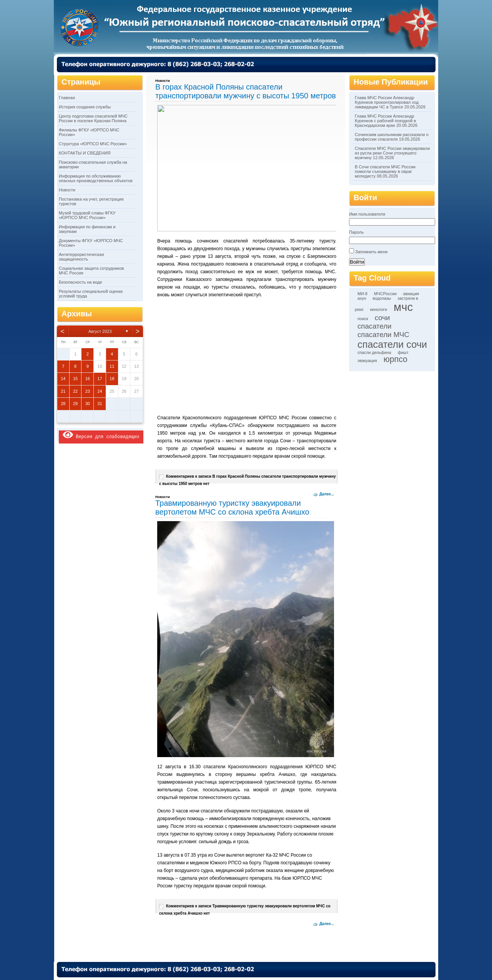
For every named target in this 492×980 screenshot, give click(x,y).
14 (63, 379)
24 (100, 391)
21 (63, 391)
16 (88, 379)
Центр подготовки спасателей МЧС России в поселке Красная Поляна (93, 118)
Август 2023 (100, 331)
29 (75, 404)
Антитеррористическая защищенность (81, 257)
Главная (67, 98)
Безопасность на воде (81, 282)
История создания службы (85, 107)
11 (112, 366)
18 (112, 379)
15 (75, 379)
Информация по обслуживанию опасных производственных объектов (96, 178)
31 (100, 404)
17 (100, 379)
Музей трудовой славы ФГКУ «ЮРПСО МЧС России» (87, 215)
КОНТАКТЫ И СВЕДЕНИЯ (85, 153)
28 (63, 404)
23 (88, 391)
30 (88, 404)
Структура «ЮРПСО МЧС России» (93, 144)
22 (75, 391)
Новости (67, 190)
